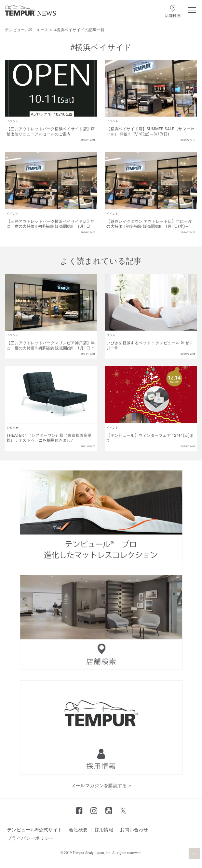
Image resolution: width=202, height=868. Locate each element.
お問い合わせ (134, 830)
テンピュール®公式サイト (35, 830)
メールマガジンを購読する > (101, 786)
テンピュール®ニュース (27, 30)
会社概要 (78, 830)
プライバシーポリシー (31, 838)
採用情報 (104, 830)
